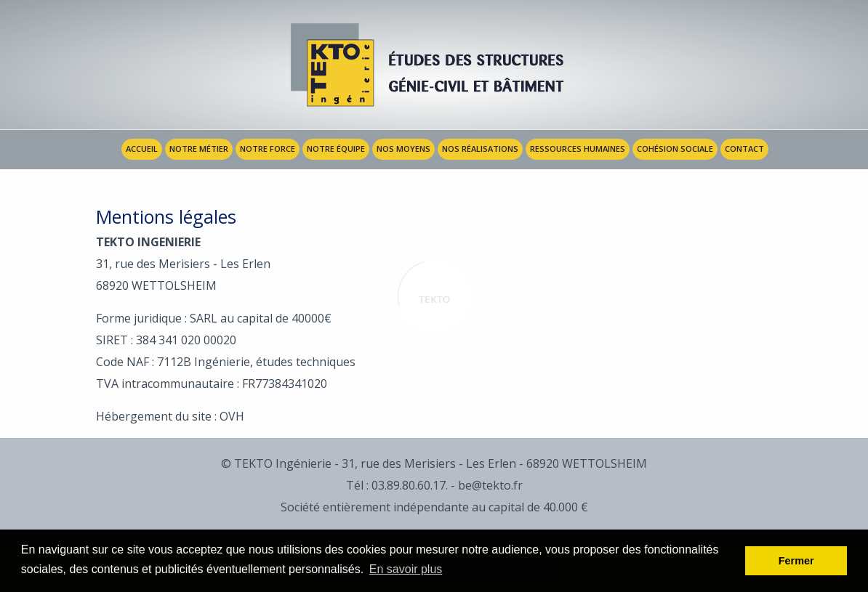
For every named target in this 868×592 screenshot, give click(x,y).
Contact (744, 149)
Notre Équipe (336, 149)
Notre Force (268, 149)
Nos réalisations (480, 149)
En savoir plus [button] (406, 569)
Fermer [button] (796, 561)
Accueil (142, 149)
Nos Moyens (403, 149)
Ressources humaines (578, 149)
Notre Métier (199, 149)
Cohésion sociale (675, 149)
